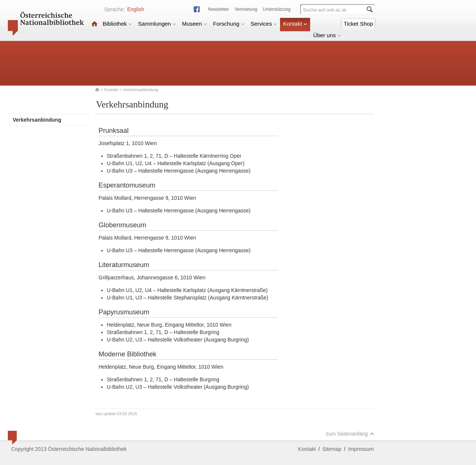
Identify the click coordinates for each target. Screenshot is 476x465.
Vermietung (246, 9)
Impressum (361, 449)
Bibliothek (117, 24)
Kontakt (295, 24)
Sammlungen (157, 24)
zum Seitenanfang (350, 434)
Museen (194, 24)
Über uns (327, 35)
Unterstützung (277, 9)
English (136, 9)
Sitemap (332, 449)
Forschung (229, 24)
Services (264, 24)
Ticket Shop (358, 24)
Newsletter (218, 9)
